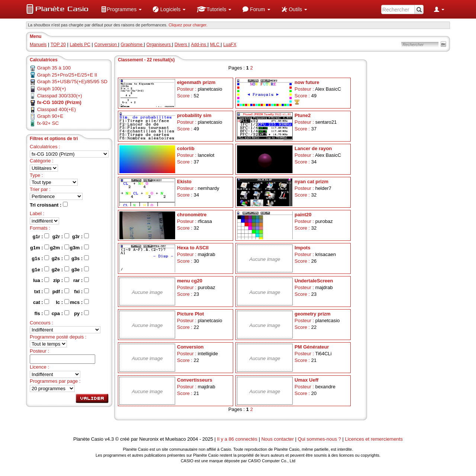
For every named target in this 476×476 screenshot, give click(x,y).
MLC (216, 45)
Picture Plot (190, 314)
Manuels (38, 45)
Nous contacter (278, 439)
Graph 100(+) (52, 89)
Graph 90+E (50, 116)
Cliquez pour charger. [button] (188, 25)
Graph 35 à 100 (54, 68)
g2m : (59, 247)
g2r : (61, 236)
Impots (303, 248)
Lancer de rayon (313, 148)
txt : (42, 291)
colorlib (186, 148)
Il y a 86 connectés (238, 439)
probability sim (194, 115)
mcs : (79, 302)
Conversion (106, 45)
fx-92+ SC (48, 123)
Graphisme (132, 45)
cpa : (60, 313)
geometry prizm (313, 314)
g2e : (60, 269)
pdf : (61, 291)
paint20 (303, 215)
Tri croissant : (49, 205)
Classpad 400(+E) (57, 109)
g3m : (79, 247)
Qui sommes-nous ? (319, 439)
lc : (62, 302)
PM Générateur (312, 347)
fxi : (81, 291)
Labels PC (80, 45)
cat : (41, 302)
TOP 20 (58, 45)
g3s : (80, 258)
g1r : (41, 236)
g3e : (80, 269)
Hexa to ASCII (193, 248)
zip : (61, 280)
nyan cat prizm (311, 182)
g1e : (40, 269)
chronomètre (192, 215)
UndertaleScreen (314, 281)
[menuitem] (121, 9)
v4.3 (110, 439)
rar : (81, 280)
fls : (42, 313)
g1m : (40, 247)
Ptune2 (303, 115)
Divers (181, 45)
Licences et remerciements (374, 439)
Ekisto (184, 182)
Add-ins (199, 45)
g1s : (40, 258)
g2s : (60, 258)
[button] (121, 9)
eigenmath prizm (196, 82)
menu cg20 (190, 281)
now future (307, 82)
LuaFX (230, 45)
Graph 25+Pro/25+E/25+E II (67, 75)
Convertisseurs (195, 380)
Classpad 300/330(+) (60, 96)
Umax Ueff (306, 380)
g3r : (81, 236)
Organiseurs (159, 45)
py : (81, 313)
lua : (41, 280)
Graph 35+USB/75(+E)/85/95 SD (72, 82)
